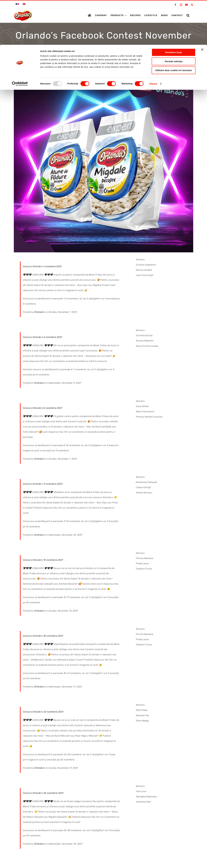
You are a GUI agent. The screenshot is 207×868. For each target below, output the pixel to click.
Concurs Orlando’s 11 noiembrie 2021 (43, 484)
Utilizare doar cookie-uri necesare (174, 25)
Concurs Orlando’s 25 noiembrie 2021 (43, 793)
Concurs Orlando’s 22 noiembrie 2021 (43, 712)
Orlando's (39, 312)
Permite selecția (174, 17)
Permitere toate (173, 8)
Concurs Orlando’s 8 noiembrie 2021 (42, 408)
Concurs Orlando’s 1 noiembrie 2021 (42, 266)
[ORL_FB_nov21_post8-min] (103, 163)
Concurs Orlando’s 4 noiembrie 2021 (42, 337)
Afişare (153, 39)
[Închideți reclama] (202, 5)
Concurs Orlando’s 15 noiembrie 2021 (43, 560)
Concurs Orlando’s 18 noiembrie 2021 (43, 636)
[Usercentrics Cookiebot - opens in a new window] (20, 39)
